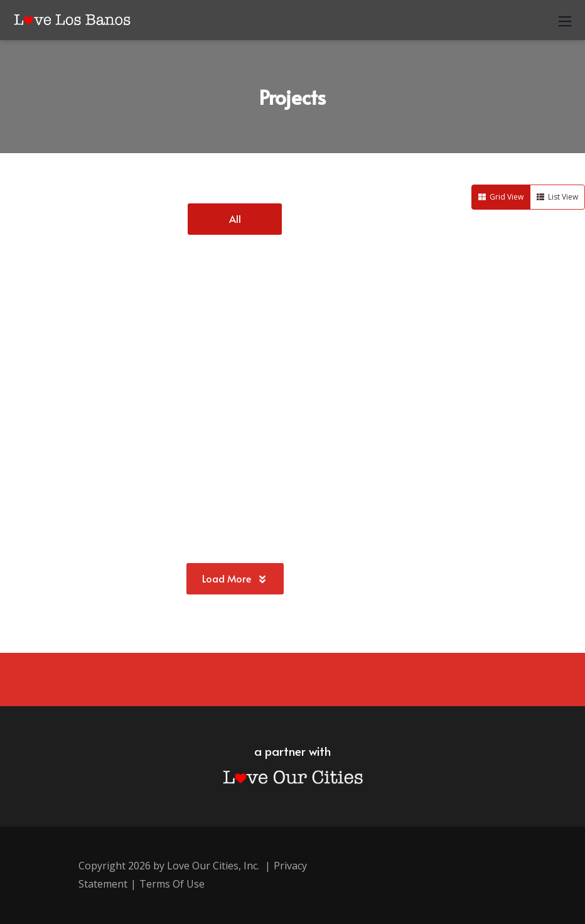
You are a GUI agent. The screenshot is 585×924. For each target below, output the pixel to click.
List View (557, 197)
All (235, 218)
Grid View (501, 197)
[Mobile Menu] (565, 20)
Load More (235, 578)
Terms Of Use (172, 884)
